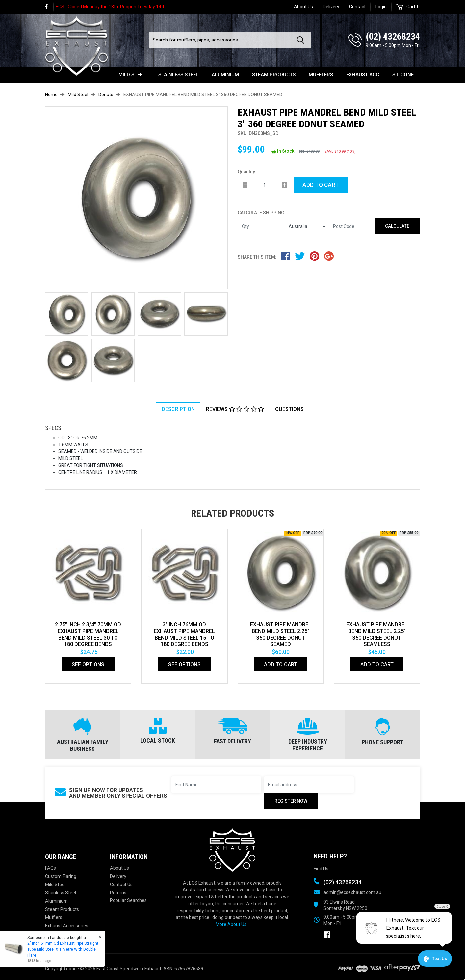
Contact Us (121, 885)
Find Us (321, 869)
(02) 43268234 (393, 36)
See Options (88, 664)
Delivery (331, 7)
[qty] (265, 185)
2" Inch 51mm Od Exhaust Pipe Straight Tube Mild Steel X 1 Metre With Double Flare (63, 949)
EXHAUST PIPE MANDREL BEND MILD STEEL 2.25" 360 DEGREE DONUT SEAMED (281, 634)
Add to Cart (321, 185)
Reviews (235, 409)
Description (178, 409)
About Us (303, 7)
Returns (118, 893)
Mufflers (321, 75)
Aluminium (225, 75)
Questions (289, 409)
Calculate (397, 226)
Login (381, 7)
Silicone (403, 75)
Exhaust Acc (363, 75)
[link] (49, 7)
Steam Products (274, 75)
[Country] (305, 226)
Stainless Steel (178, 75)
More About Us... (232, 924)
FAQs (51, 868)
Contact (357, 7)
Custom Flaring (61, 876)
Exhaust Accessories (67, 926)
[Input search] (221, 40)
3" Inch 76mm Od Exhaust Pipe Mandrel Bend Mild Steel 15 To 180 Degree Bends (184, 634)
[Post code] (351, 226)
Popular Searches (128, 900)
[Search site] (302, 40)
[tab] (178, 409)
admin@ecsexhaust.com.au (352, 892)
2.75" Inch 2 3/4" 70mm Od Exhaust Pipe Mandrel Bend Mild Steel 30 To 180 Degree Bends (88, 634)
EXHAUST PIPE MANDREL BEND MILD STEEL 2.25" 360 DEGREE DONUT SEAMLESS (377, 634)
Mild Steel (132, 75)
